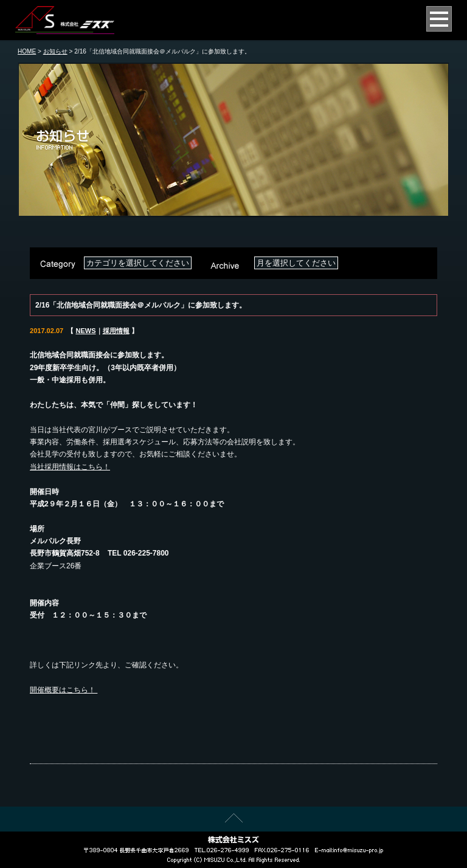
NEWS (85, 331)
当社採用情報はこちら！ (70, 467)
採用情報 (116, 331)
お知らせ (55, 51)
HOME (27, 51)
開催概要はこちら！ (64, 690)
